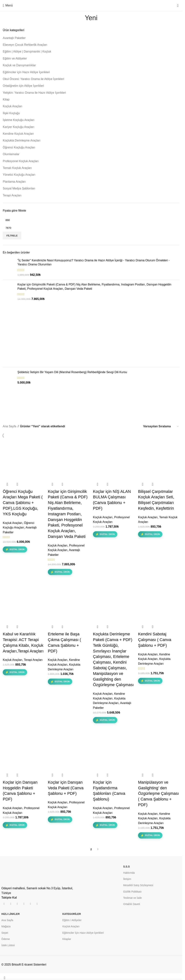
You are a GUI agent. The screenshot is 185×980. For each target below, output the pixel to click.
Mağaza (6, 926)
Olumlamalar (11, 154)
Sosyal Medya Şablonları (19, 188)
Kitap (6, 99)
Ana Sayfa (10, 426)
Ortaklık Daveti (132, 904)
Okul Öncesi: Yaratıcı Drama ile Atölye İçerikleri (33, 79)
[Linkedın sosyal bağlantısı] (31, 904)
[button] (7, 484)
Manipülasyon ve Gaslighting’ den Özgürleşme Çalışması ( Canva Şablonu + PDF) (159, 794)
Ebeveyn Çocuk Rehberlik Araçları (25, 45)
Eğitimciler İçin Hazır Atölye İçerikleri (83, 933)
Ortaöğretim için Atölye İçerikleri (23, 86)
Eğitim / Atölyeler (72, 920)
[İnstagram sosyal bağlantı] (11, 904)
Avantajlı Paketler (14, 38)
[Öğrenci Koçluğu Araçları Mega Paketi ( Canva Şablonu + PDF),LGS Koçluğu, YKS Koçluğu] (23, 459)
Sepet (5, 933)
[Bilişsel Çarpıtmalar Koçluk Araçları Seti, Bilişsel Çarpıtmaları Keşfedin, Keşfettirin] (159, 459)
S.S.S (127, 867)
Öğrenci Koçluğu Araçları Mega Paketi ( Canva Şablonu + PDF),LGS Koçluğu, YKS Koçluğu (23, 503)
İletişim (127, 879)
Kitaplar (67, 939)
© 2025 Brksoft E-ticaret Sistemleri (24, 965)
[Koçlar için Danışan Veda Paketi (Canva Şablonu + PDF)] (69, 750)
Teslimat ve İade (132, 898)
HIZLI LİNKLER (11, 914)
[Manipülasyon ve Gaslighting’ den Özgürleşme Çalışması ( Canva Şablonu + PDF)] (159, 750)
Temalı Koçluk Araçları (17, 168)
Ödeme (6, 939)
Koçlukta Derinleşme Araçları (22, 140)
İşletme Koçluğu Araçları (19, 120)
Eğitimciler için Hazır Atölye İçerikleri (26, 72)
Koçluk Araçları (13, 106)
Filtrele (12, 236)
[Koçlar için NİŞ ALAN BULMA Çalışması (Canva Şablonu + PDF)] (114, 459)
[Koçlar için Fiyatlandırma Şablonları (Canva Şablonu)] (114, 750)
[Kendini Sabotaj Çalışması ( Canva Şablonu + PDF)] (159, 602)
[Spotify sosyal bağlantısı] (37, 904)
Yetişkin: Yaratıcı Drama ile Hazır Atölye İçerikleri (34, 93)
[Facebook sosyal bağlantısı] (4, 904)
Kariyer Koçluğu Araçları (19, 127)
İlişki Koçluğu (11, 113)
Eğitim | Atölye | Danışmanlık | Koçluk (27, 52)
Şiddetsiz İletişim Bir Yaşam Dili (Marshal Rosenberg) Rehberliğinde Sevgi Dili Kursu (72, 372)
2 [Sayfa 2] (91, 849)
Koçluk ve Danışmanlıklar (19, 65)
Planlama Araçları (14, 182)
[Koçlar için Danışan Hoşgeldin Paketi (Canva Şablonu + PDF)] (23, 750)
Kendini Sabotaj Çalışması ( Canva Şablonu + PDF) (155, 640)
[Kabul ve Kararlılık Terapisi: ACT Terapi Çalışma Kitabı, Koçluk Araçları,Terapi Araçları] (23, 602)
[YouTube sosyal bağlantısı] (17, 904)
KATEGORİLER (72, 914)
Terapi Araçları (12, 195)
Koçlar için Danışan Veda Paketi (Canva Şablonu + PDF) (66, 788)
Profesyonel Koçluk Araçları (21, 161)
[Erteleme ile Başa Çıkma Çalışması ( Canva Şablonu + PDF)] (69, 602)
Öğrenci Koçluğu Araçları (19, 147)
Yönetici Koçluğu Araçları (19, 175)
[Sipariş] (161, 426)
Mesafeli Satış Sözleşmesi (138, 885)
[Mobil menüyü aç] (8, 5)
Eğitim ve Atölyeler (15, 58)
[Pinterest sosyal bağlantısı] (24, 904)
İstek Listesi (8, 945)
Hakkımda (129, 873)
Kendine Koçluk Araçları (18, 134)
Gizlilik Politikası (132, 892)
